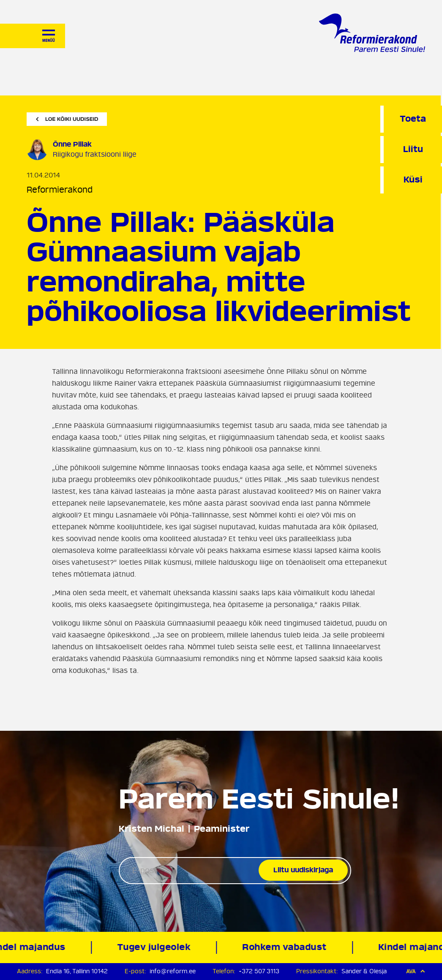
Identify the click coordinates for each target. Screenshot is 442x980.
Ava (416, 971)
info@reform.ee (173, 971)
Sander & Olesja (364, 971)
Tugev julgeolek (157, 947)
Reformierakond (60, 190)
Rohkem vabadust (287, 947)
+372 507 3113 (259, 971)
